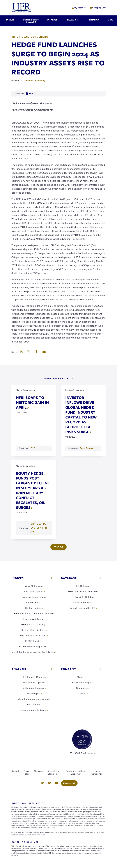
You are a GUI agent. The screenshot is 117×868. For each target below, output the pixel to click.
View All (58, 547)
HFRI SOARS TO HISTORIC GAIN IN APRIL (32, 402)
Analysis (19, 669)
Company (68, 669)
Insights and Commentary (30, 37)
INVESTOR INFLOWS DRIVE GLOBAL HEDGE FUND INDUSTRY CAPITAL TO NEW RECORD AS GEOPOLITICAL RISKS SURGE (81, 415)
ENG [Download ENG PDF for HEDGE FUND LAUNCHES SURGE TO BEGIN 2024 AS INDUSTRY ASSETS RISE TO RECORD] (30, 94)
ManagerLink (70, 783)
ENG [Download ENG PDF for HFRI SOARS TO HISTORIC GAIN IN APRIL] (33, 448)
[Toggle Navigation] (110, 20)
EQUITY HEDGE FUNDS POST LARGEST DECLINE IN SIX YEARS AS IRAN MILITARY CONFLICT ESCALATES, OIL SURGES (33, 490)
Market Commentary (35, 80)
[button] (21, 352)
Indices (18, 578)
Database (69, 578)
